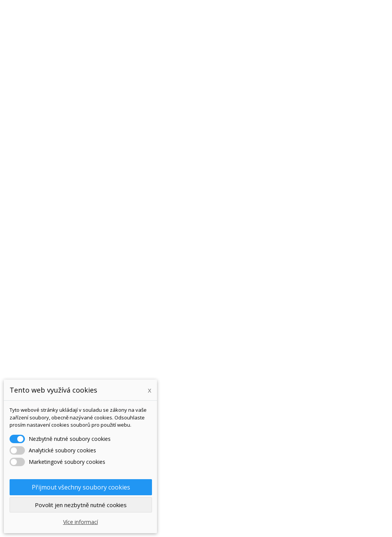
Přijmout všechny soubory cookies (81, 487)
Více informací (81, 522)
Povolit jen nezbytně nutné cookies (81, 505)
